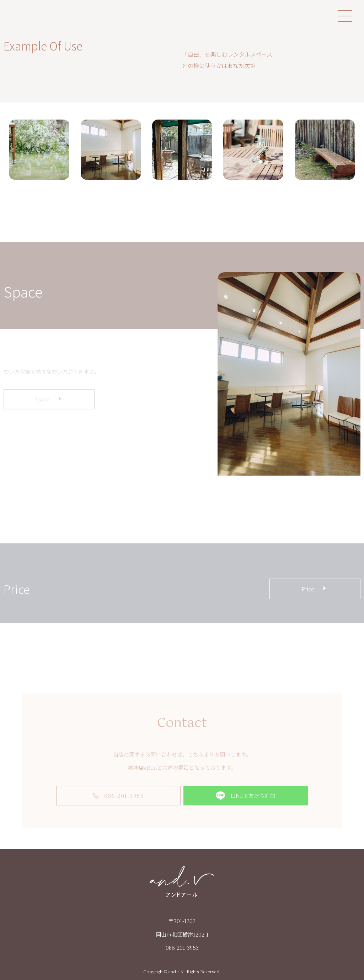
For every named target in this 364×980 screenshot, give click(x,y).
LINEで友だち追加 (245, 802)
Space (49, 406)
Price (315, 589)
